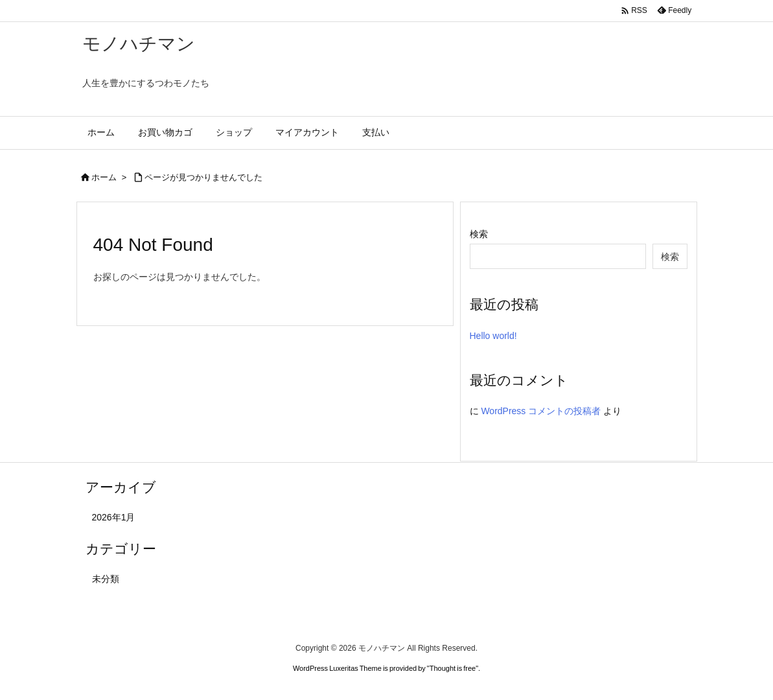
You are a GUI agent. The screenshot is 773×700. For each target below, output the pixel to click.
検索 (479, 234)
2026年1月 (114, 517)
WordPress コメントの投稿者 (541, 411)
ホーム (104, 177)
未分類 (106, 579)
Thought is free (453, 668)
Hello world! (493, 336)
